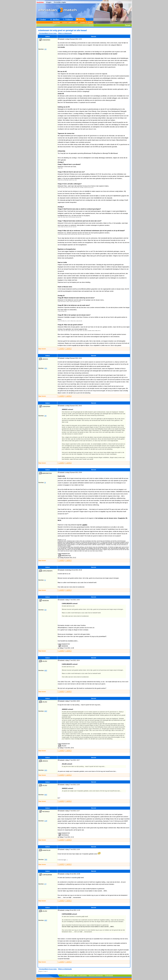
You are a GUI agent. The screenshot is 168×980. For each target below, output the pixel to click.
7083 (46, 860)
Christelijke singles (60, 2)
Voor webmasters (82, 975)
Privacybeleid (109, 975)
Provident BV (71, 975)
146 (45, 49)
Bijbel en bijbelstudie (65, 33)
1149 (46, 821)
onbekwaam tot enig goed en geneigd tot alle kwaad (62, 30)
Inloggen (49, 2)
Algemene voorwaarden (96, 975)
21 (45, 580)
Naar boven (42, 349)
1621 (46, 368)
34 (45, 483)
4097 (46, 671)
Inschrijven (40, 2)
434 (45, 610)
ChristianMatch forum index (48, 33)
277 (45, 884)
